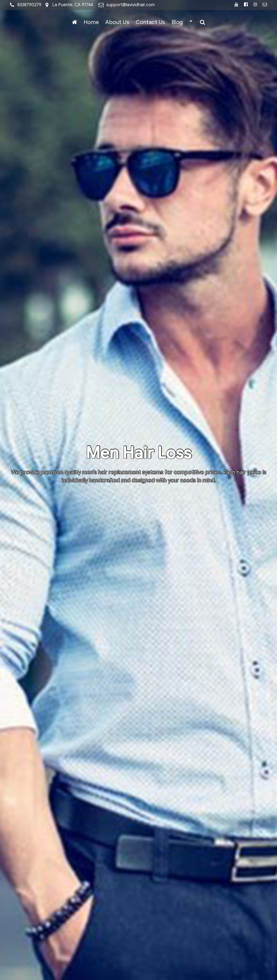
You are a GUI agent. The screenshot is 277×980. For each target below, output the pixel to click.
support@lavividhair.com (131, 5)
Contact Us (151, 22)
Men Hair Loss (138, 453)
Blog (177, 22)
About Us (117, 22)
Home (91, 22)
